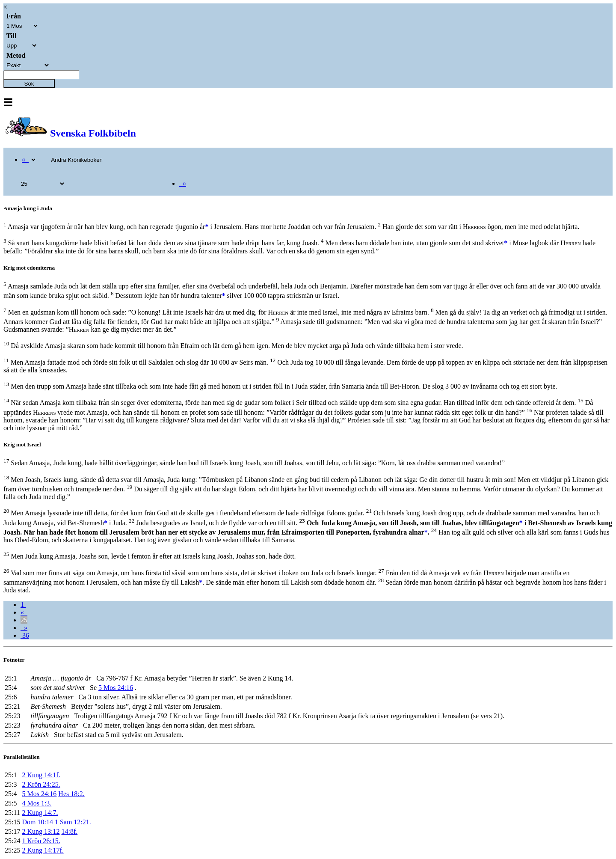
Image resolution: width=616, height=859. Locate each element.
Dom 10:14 (37, 822)
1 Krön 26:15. (41, 841)
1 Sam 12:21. (73, 822)
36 (25, 635)
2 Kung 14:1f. (41, 775)
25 (24, 620)
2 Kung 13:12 (41, 831)
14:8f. (69, 831)
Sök (29, 84)
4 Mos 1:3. (37, 803)
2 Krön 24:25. (41, 784)
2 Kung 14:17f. (43, 850)
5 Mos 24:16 (116, 688)
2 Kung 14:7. (40, 813)
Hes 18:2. (71, 794)
